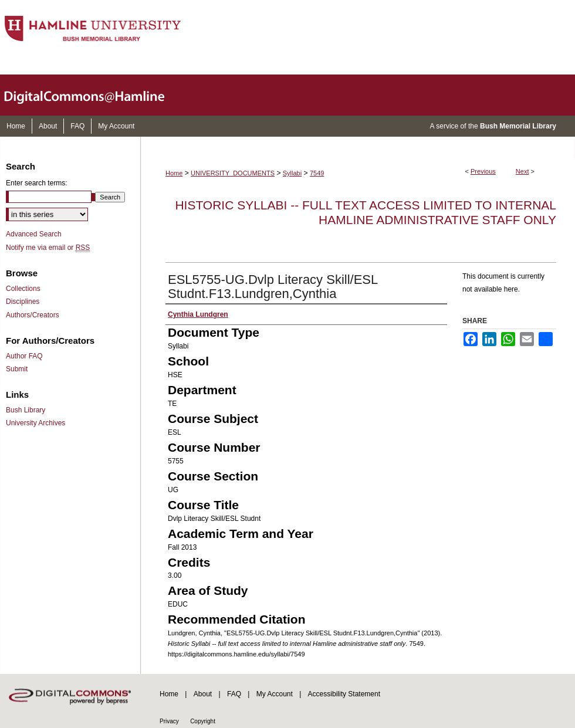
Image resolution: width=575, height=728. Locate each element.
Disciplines (23, 302)
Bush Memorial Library (518, 126)
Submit (17, 369)
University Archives (35, 423)
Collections (23, 289)
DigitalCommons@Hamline (94, 95)
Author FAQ (24, 356)
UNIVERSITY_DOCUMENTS (233, 173)
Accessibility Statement (344, 694)
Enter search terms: (37, 183)
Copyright (203, 721)
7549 (317, 173)
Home (174, 173)
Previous (483, 171)
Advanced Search (34, 234)
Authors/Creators (33, 315)
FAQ (234, 694)
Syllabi (292, 173)
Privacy (169, 721)
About (203, 694)
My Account (275, 694)
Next (522, 171)
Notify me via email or (48, 248)
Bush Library (26, 410)
